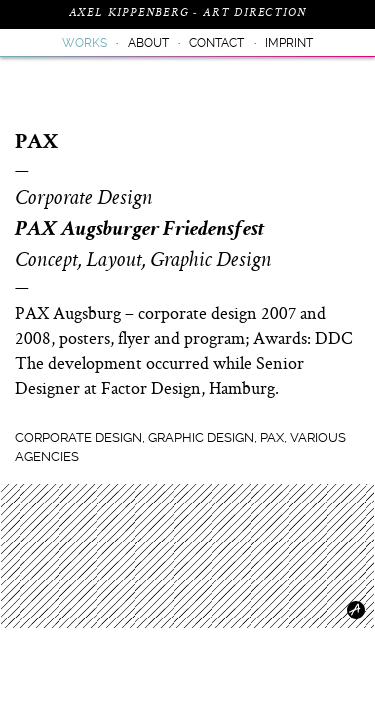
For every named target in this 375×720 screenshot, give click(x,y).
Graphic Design (201, 437)
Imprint (289, 43)
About (148, 43)
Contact (216, 43)
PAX (272, 437)
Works (84, 43)
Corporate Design (78, 437)
